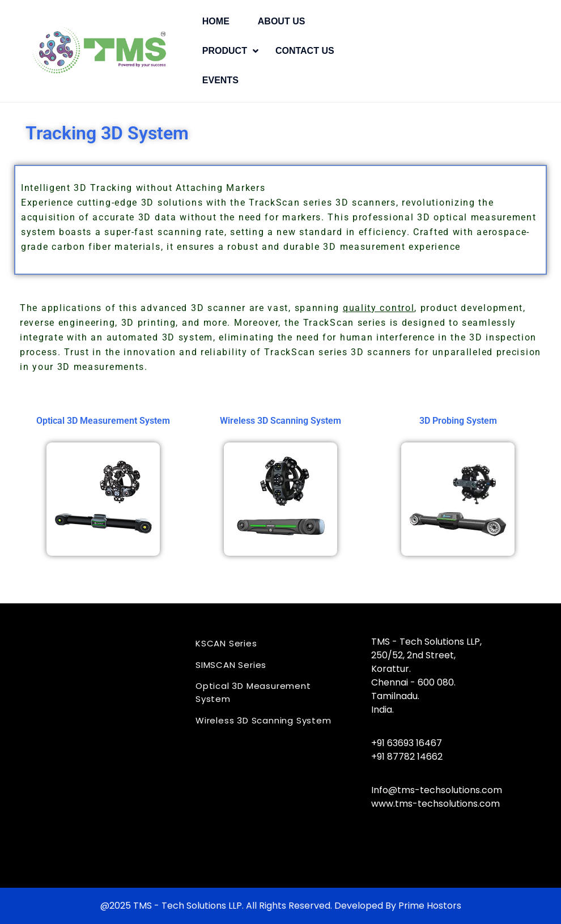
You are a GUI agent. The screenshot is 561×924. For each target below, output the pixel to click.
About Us (282, 21)
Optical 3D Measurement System (253, 692)
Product (225, 51)
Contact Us (305, 51)
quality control (379, 308)
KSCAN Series (226, 643)
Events (220, 80)
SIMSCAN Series (231, 665)
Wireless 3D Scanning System (263, 720)
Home (216, 21)
